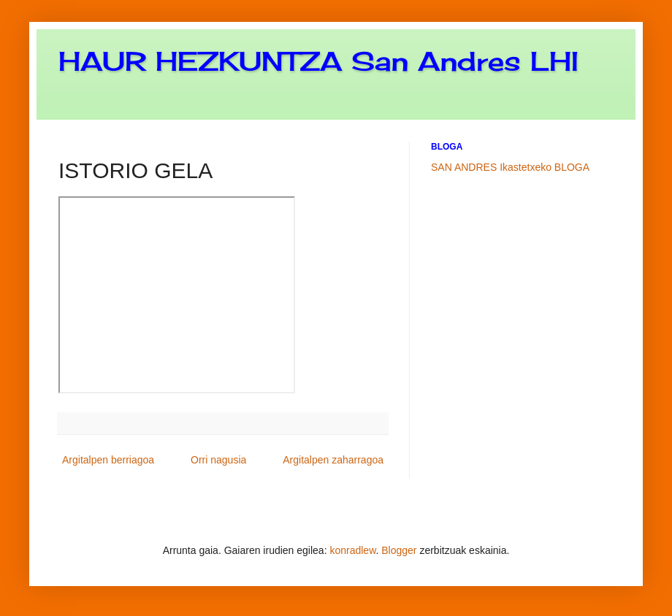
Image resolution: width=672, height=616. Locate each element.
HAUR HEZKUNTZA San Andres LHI (318, 61)
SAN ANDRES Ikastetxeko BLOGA (510, 167)
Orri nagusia (218, 460)
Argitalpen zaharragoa (333, 460)
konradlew (352, 550)
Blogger (399, 550)
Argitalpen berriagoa (108, 460)
